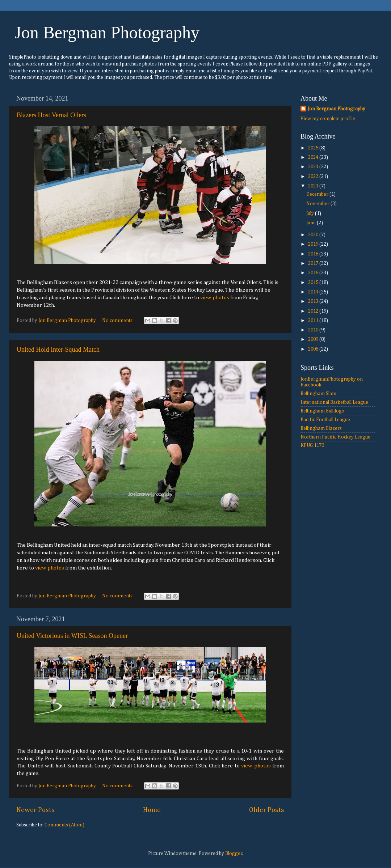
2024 (314, 157)
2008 (314, 349)
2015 (314, 283)
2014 (314, 292)
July (311, 213)
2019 (314, 244)
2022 (314, 177)
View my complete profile (328, 119)
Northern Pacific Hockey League (335, 437)
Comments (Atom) (64, 825)
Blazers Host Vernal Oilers (51, 115)
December (318, 194)
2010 (314, 330)
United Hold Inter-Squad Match (58, 350)
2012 (314, 311)
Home (152, 810)
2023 (314, 167)
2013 (314, 301)
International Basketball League (334, 402)
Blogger (234, 854)
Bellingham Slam (318, 394)
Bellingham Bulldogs (322, 411)
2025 (314, 148)
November (318, 204)
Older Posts (267, 810)
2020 (314, 235)
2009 (314, 339)
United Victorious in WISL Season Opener (72, 636)
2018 (314, 254)
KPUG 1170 (312, 445)
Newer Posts (35, 810)
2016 (314, 273)
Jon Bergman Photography (107, 32)
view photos (215, 298)
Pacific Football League (325, 420)
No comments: (118, 321)
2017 (314, 263)
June (312, 223)
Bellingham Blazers (321, 428)
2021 (314, 186)
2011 (314, 321)
